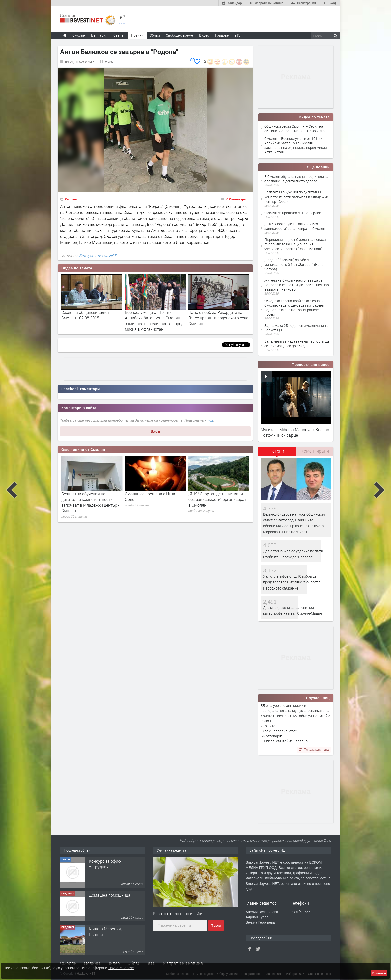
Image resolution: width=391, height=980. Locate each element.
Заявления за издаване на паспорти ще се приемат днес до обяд (297, 344)
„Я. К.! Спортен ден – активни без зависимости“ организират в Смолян (295, 226)
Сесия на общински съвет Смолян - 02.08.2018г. (85, 315)
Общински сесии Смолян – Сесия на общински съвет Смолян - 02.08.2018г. (296, 128)
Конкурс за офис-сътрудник (105, 864)
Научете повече (121, 968)
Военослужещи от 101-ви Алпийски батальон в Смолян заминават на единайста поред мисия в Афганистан (154, 321)
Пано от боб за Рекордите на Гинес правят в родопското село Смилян (218, 318)
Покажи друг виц (314, 749)
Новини (137, 35)
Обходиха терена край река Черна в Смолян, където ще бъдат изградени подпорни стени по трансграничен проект (294, 308)
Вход (156, 431)
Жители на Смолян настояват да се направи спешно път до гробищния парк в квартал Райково (298, 285)
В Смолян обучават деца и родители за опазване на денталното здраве (86, 499)
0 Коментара (236, 199)
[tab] (277, 453)
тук (210, 420)
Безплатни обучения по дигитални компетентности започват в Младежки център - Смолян (154, 502)
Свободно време (179, 35)
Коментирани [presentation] (315, 451)
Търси (216, 926)
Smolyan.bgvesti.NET (98, 256)
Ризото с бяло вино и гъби (178, 913)
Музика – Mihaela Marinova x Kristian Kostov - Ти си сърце (295, 432)
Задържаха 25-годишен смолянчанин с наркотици (296, 328)
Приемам (379, 973)
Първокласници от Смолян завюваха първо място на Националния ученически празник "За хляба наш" (295, 244)
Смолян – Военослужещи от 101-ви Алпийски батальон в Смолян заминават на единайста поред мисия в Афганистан (297, 145)
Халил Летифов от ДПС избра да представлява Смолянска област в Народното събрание (292, 582)
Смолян (71, 199)
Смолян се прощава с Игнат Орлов (293, 213)
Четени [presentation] (277, 451)
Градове (222, 35)
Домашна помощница (110, 895)
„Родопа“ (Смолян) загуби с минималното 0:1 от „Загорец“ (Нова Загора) (294, 264)
